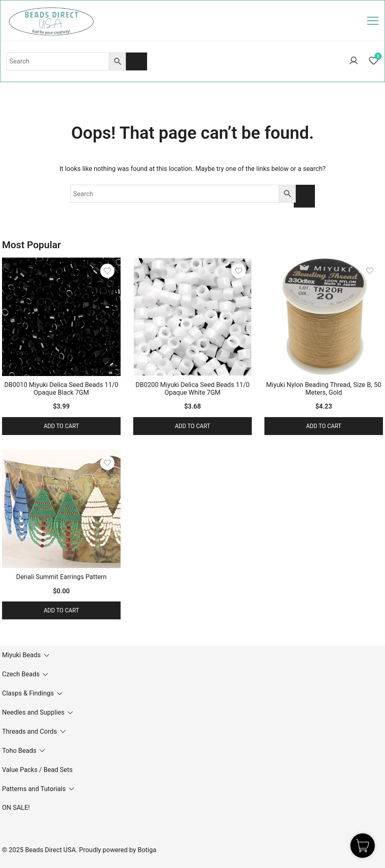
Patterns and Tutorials (34, 789)
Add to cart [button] (61, 426)
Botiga (147, 850)
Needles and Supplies (33, 712)
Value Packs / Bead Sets (37, 770)
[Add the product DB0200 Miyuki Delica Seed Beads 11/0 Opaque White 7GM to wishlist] (239, 271)
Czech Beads (21, 674)
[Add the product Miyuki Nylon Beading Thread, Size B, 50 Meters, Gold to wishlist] (370, 271)
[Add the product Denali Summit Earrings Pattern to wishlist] (107, 463)
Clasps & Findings (28, 693)
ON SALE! (16, 808)
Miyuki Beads (21, 655)
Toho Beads (19, 751)
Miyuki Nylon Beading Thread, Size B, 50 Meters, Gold (323, 389)
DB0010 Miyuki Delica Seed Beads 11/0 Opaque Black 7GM (62, 389)
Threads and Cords (30, 731)
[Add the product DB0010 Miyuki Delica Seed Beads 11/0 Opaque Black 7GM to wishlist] (107, 271)
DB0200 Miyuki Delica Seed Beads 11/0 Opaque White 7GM (193, 389)
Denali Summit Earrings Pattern (61, 577)
